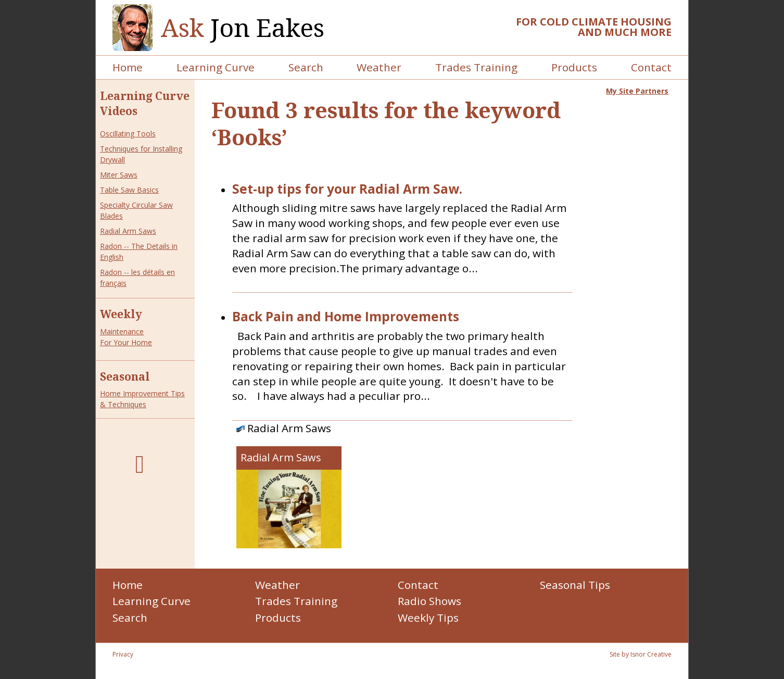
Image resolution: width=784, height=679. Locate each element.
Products (574, 67)
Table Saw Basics (129, 190)
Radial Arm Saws (128, 231)
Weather (379, 67)
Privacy (123, 654)
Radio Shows (429, 601)
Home (128, 67)
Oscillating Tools (128, 134)
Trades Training (476, 67)
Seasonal (125, 376)
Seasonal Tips (575, 585)
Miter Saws (119, 175)
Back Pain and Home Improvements (346, 317)
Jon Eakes (243, 28)
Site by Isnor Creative (641, 654)
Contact (651, 67)
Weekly (121, 314)
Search (306, 67)
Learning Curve (216, 67)
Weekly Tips (428, 618)
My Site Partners (637, 91)
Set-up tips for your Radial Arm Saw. (347, 189)
